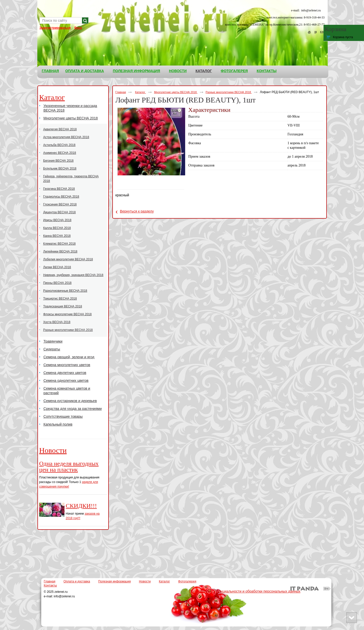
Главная (121, 92)
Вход (78, 28)
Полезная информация (114, 581)
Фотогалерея (187, 581)
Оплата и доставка (77, 581)
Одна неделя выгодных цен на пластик (69, 467)
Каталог (204, 71)
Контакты (50, 585)
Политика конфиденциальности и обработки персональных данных (245, 591)
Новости (53, 450)
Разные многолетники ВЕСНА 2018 (229, 92)
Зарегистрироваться (55, 28)
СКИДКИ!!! (81, 506)
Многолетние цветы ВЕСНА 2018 (176, 92)
